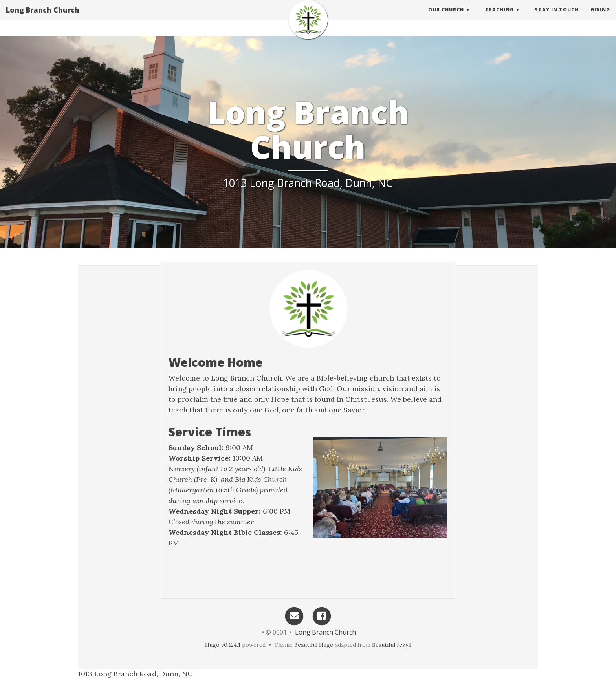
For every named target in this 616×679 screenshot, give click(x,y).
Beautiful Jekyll (392, 645)
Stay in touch (557, 17)
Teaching (500, 17)
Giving (600, 17)
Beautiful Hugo (314, 645)
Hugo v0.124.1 (223, 645)
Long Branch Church (43, 18)
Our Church (446, 17)
